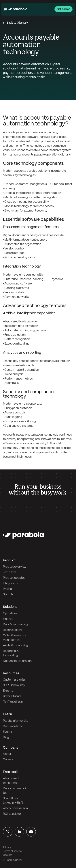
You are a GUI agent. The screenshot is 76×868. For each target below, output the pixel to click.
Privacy (7, 848)
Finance (8, 619)
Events (7, 732)
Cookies (8, 855)
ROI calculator (12, 814)
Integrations (11, 583)
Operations (10, 613)
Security (8, 594)
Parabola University (16, 721)
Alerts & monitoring (15, 646)
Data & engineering (15, 625)
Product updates (14, 578)
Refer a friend (12, 696)
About (7, 754)
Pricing (7, 589)
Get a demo (63, 9)
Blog (6, 737)
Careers (8, 760)
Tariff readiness (13, 702)
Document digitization (17, 661)
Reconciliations (13, 630)
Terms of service (12, 851)
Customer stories (14, 680)
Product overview (15, 567)
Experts (8, 691)
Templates (10, 572)
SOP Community (14, 685)
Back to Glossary (17, 23)
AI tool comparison (15, 808)
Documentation (13, 726)
